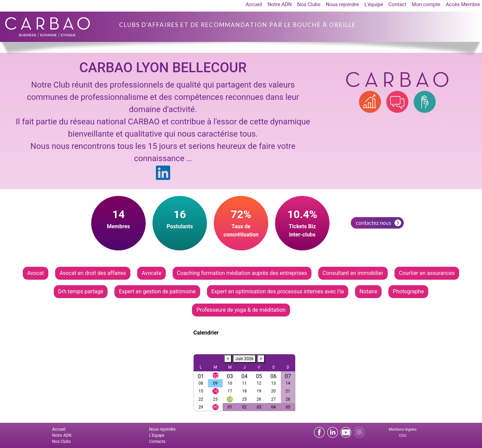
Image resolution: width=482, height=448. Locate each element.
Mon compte (426, 4)
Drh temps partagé (81, 291)
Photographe (408, 291)
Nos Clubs (309, 4)
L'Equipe (157, 435)
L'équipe (374, 4)
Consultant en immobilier (353, 273)
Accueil (254, 4)
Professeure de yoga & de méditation (241, 310)
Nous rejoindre (342, 4)
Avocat (36, 273)
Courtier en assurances (427, 273)
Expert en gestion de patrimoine (157, 291)
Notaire (368, 291)
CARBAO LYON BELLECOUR (163, 68)
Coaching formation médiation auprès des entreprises (242, 273)
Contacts (157, 442)
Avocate (151, 273)
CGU (403, 436)
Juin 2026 (245, 359)
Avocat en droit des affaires (93, 273)
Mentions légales (403, 429)
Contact (397, 4)
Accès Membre (463, 4)
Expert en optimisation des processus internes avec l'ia (278, 291)
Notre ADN (280, 4)
